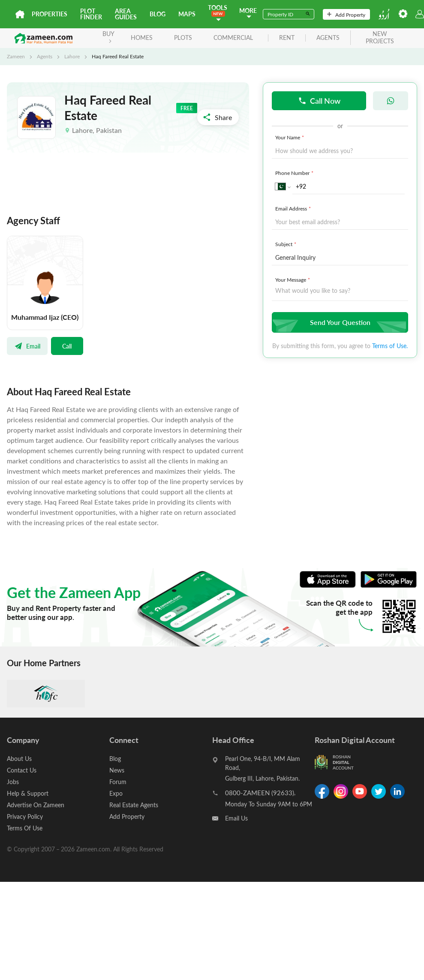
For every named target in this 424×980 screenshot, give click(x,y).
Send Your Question (339, 322)
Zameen (16, 56)
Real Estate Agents (134, 805)
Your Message (293, 280)
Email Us (236, 818)
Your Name (290, 137)
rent (287, 38)
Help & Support (28, 793)
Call (67, 346)
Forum (118, 782)
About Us (19, 759)
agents (328, 38)
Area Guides (126, 14)
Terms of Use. (390, 346)
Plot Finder (91, 14)
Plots (183, 38)
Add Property (346, 15)
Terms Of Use (25, 828)
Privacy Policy (25, 816)
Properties (50, 14)
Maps (187, 14)
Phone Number (295, 173)
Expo (116, 793)
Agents (45, 56)
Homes (142, 38)
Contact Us (22, 770)
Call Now (319, 101)
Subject (287, 244)
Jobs (13, 782)
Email (27, 346)
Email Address (294, 208)
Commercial (233, 38)
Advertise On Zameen (36, 805)
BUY (108, 36)
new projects (380, 38)
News (117, 770)
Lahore (72, 56)
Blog (158, 14)
